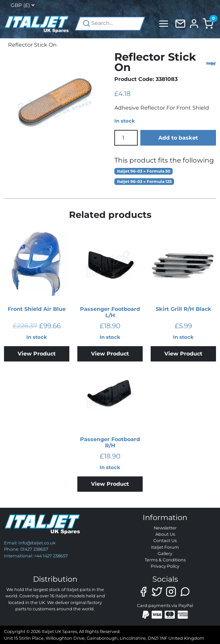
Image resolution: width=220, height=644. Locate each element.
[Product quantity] (126, 138)
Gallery (165, 554)
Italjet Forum (165, 547)
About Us (165, 534)
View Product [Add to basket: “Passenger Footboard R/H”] (110, 484)
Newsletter (165, 528)
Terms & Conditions (165, 560)
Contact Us (165, 541)
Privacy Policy (165, 566)
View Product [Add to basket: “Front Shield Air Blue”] (37, 354)
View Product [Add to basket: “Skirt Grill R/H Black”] (183, 354)
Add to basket (178, 138)
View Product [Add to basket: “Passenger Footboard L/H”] (110, 354)
